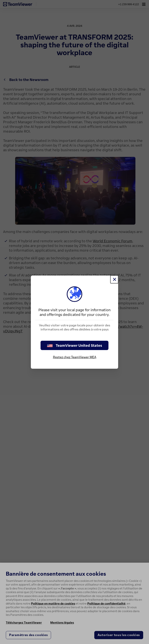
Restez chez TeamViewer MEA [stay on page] (75, 357)
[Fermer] (114, 279)
